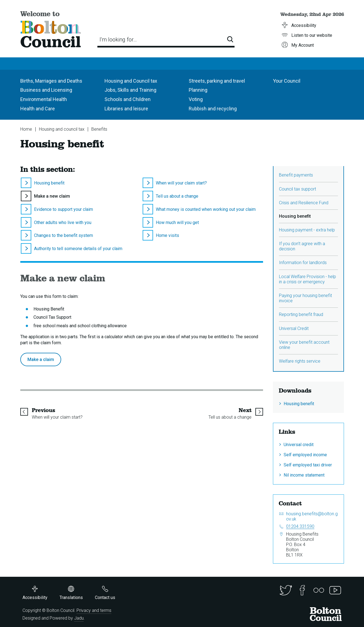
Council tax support (297, 189)
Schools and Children (128, 99)
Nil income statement (304, 475)
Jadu (79, 618)
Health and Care (38, 109)
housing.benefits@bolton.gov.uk (312, 516)
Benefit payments (296, 175)
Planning (198, 90)
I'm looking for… (118, 40)
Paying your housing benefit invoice (305, 298)
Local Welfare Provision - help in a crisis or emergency (307, 279)
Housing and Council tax (131, 81)
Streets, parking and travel (217, 81)
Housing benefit (299, 404)
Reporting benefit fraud (301, 314)
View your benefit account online (304, 345)
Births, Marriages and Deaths (51, 81)
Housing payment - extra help (307, 230)
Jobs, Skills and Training (130, 90)
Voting (196, 99)
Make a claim (41, 359)
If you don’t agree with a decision (302, 246)
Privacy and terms (94, 610)
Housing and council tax (62, 129)
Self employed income (305, 455)
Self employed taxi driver (308, 465)
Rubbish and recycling (213, 109)
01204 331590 (300, 526)
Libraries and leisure (126, 109)
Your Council (287, 81)
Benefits (99, 129)
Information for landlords (303, 263)
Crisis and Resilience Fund (304, 203)
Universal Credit (294, 328)
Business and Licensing (46, 90)
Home (26, 129)
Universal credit (299, 445)
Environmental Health (44, 99)
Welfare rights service (300, 361)
